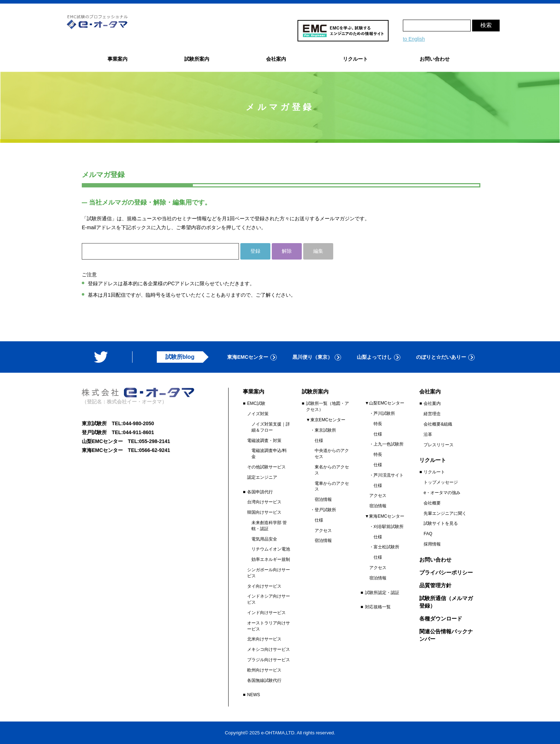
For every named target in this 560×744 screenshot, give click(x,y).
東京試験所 (325, 430)
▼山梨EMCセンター (385, 403)
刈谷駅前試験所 (389, 527)
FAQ (428, 534)
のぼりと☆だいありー (441, 357)
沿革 (428, 434)
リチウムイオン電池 (271, 549)
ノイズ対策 (258, 414)
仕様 (319, 441)
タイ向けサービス (264, 586)
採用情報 (432, 544)
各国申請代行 (260, 492)
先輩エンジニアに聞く (445, 513)
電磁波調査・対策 (264, 441)
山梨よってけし (374, 357)
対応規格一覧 (378, 607)
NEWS (254, 695)
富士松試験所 (386, 547)
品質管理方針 (435, 585)
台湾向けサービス (264, 502)
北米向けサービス (264, 639)
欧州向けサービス (264, 670)
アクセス (323, 531)
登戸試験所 (325, 510)
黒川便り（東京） (312, 357)
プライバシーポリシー (446, 572)
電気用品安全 (264, 539)
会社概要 (432, 503)
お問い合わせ (435, 59)
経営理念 (432, 414)
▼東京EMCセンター (326, 420)
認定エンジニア (262, 477)
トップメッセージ (441, 482)
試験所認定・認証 (382, 593)
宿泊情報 (323, 499)
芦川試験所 (384, 413)
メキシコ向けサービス (269, 649)
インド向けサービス (266, 613)
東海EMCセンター (248, 357)
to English (414, 39)
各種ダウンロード (441, 619)
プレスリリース (439, 445)
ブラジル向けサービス (269, 660)
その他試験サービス (266, 467)
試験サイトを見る (441, 523)
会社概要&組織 (438, 424)
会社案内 (432, 403)
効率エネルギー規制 (271, 559)
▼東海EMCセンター (385, 516)
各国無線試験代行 (264, 680)
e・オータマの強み (442, 493)
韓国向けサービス (264, 512)
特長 (378, 424)
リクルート (434, 472)
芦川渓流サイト (389, 475)
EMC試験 (256, 403)
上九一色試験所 (389, 444)
